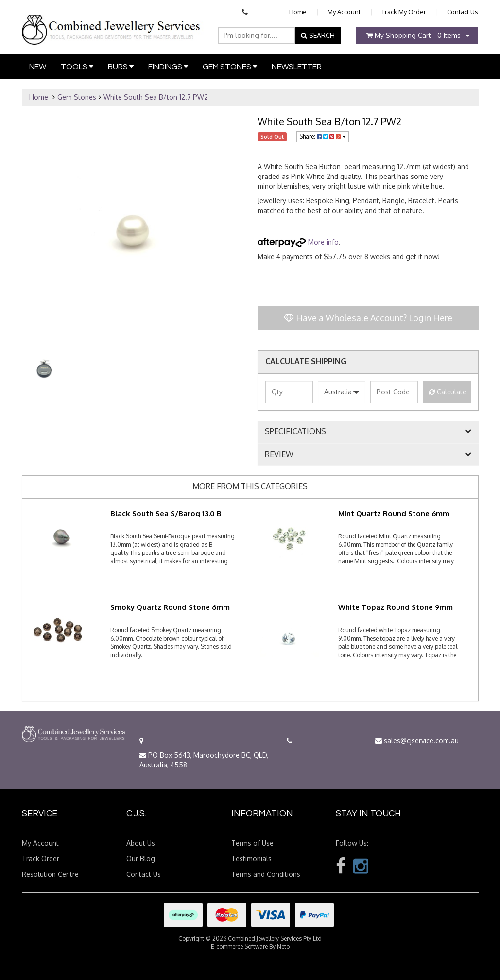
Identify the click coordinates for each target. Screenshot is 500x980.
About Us (141, 843)
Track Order (41, 859)
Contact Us (463, 12)
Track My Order (404, 12)
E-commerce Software (239, 947)
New (38, 67)
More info (298, 242)
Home (298, 12)
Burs (121, 66)
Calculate (448, 392)
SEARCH (318, 35)
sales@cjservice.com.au (417, 740)
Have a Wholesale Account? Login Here (368, 318)
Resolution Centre (50, 874)
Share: (323, 136)
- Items (414, 35)
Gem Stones (230, 66)
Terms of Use (252, 843)
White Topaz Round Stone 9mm (396, 607)
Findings (168, 66)
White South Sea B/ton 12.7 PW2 (156, 97)
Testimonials (251, 859)
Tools (77, 66)
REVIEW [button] (279, 455)
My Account (344, 12)
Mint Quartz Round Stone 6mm (394, 513)
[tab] (368, 432)
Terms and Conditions (266, 874)
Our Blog (141, 859)
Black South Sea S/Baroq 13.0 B (166, 513)
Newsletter (297, 67)
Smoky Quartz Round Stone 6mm (170, 607)
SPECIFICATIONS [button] (295, 432)
